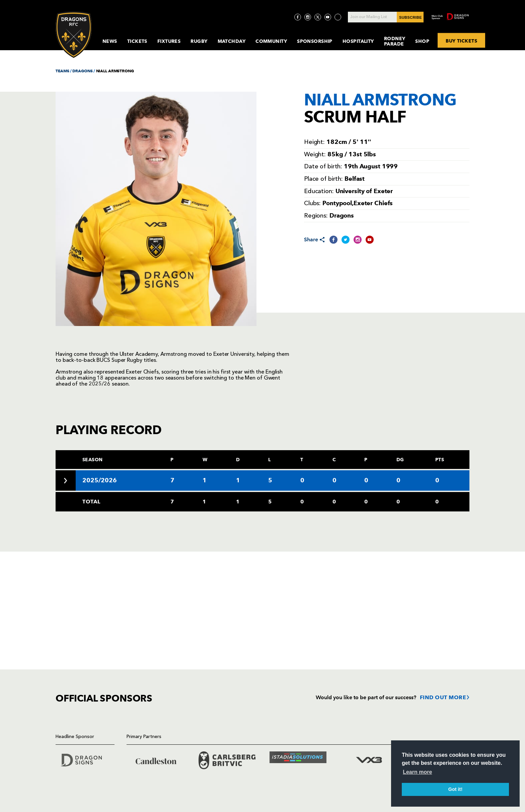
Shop (422, 41)
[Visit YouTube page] (328, 17)
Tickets (137, 41)
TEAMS (62, 71)
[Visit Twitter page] (318, 17)
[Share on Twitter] (346, 240)
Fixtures (169, 41)
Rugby (199, 41)
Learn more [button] (417, 772)
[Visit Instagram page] (308, 17)
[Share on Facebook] (333, 240)
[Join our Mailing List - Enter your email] (386, 17)
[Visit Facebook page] (298, 17)
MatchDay (232, 41)
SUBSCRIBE (410, 17)
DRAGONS (82, 71)
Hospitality (358, 41)
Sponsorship (315, 41)
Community (271, 41)
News (110, 41)
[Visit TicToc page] (338, 17)
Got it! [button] (455, 789)
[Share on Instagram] (358, 240)
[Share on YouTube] (370, 240)
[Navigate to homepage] (74, 35)
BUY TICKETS (461, 40)
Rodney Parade (395, 41)
